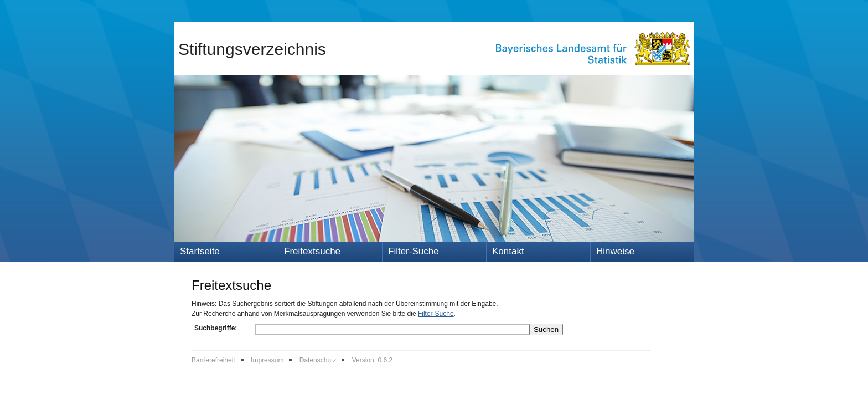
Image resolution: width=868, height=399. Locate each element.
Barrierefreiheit (213, 360)
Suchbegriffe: (216, 328)
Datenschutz (318, 360)
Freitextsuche (312, 251)
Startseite (200, 251)
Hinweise (615, 251)
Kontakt (508, 251)
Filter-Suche (414, 251)
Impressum (267, 360)
